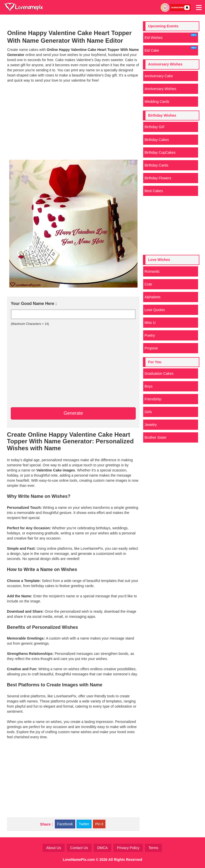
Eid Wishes (171, 37)
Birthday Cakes (157, 140)
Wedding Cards (157, 102)
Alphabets (152, 297)
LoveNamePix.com (79, 860)
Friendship (153, 399)
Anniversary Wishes (160, 89)
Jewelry (150, 425)
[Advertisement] (73, 121)
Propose (151, 348)
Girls (148, 412)
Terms (153, 848)
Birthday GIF (155, 127)
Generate (73, 413)
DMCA (103, 848)
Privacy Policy (128, 848)
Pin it (99, 824)
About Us (54, 848)
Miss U (150, 323)
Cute (148, 284)
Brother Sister (155, 437)
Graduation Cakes (159, 373)
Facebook (65, 824)
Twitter (84, 824)
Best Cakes (154, 191)
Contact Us (79, 848)
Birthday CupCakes (160, 152)
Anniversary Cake (159, 76)
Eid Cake (171, 49)
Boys (148, 386)
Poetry (150, 335)
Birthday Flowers (158, 178)
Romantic (152, 271)
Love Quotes (155, 310)
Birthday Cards (156, 165)
